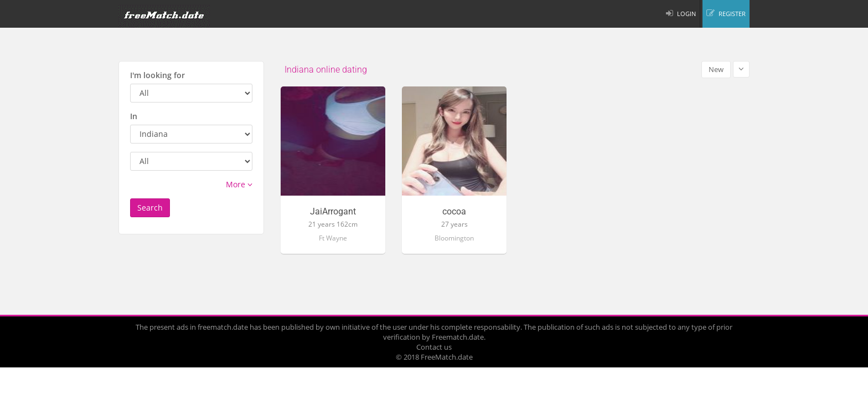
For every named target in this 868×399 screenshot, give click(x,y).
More (239, 184)
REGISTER (732, 14)
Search (150, 208)
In (134, 116)
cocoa (454, 212)
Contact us (434, 347)
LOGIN (686, 14)
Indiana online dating (326, 70)
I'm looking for (157, 75)
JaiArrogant (333, 212)
